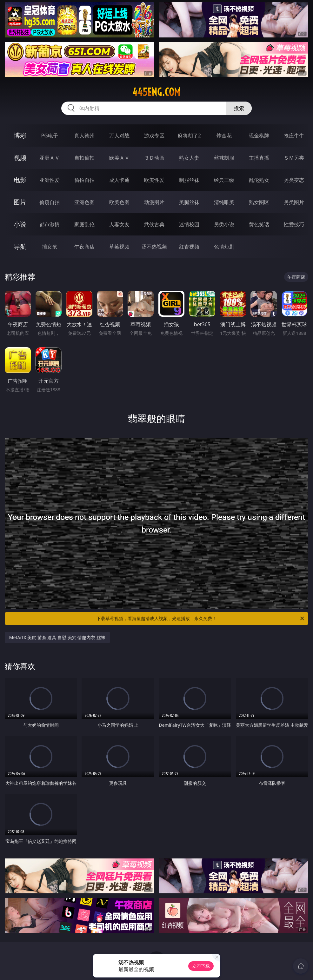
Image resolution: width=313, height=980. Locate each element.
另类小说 (224, 224)
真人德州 (84, 136)
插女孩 (50, 247)
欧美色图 (119, 202)
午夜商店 (84, 247)
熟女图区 (259, 202)
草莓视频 (119, 247)
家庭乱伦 (84, 224)
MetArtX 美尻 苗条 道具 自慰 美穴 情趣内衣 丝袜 (57, 637)
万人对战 (119, 136)
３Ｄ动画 (154, 158)
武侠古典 (154, 224)
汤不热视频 (154, 247)
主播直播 (259, 158)
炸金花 (224, 136)
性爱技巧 (294, 224)
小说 (20, 224)
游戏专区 (154, 136)
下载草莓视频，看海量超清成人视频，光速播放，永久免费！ (201, 619)
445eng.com (156, 92)
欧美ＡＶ (119, 158)
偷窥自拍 (50, 202)
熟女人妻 (189, 158)
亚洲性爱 (50, 180)
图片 (20, 202)
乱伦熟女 (259, 180)
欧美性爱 (154, 180)
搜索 (239, 108)
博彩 (20, 135)
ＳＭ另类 (294, 158)
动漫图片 (154, 202)
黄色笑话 (259, 224)
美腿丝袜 (189, 202)
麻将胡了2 (189, 136)
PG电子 (50, 136)
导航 (20, 246)
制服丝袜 (189, 180)
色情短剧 (224, 247)
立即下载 (201, 966)
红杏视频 (189, 247)
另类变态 (294, 180)
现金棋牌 (259, 136)
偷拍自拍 (84, 180)
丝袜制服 (224, 158)
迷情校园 (189, 224)
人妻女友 (119, 224)
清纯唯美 (224, 202)
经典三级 (224, 180)
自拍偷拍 (84, 158)
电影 (20, 180)
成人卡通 (119, 180)
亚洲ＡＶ (50, 158)
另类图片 (294, 202)
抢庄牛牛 (294, 136)
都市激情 (50, 224)
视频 (20, 158)
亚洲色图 (84, 202)
